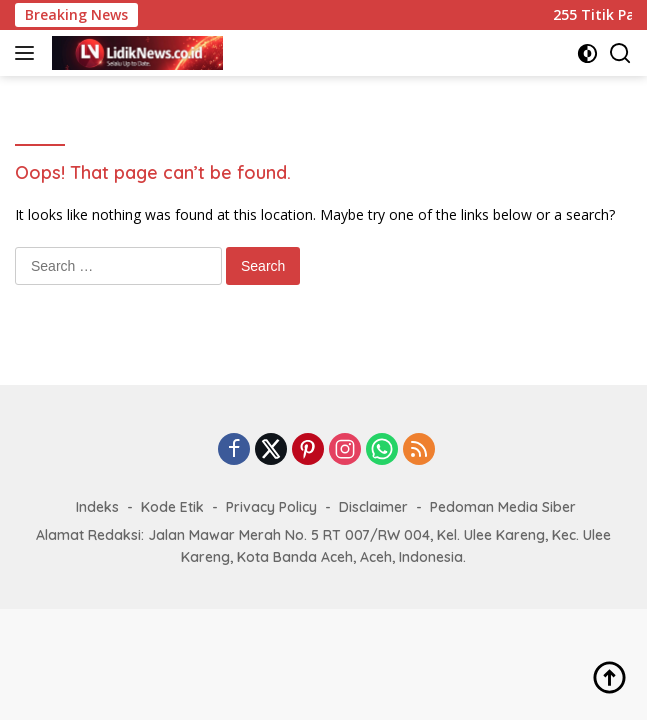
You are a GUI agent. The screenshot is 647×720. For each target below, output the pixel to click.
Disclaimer (373, 507)
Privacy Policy (271, 507)
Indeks (97, 507)
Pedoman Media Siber (503, 507)
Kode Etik (172, 507)
